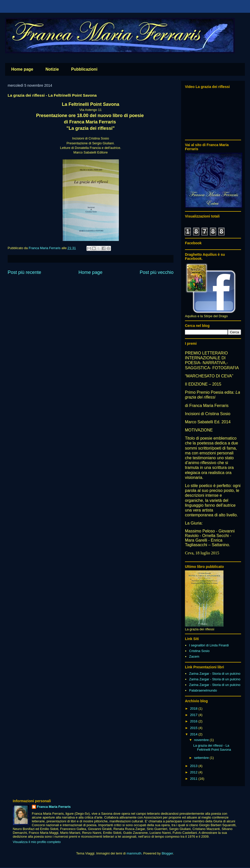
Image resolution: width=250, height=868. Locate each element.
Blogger (167, 853)
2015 (194, 728)
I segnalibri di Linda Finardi (209, 645)
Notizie (52, 69)
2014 (194, 734)
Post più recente (24, 272)
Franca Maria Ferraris (54, 807)
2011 (194, 779)
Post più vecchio (157, 272)
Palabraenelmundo (203, 690)
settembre (202, 758)
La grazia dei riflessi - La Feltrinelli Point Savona (212, 748)
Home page (22, 69)
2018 (194, 709)
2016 (194, 721)
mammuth (134, 853)
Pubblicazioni (84, 69)
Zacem (194, 656)
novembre (202, 740)
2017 (194, 715)
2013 (194, 766)
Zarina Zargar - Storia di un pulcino (215, 674)
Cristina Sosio (199, 651)
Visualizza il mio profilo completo (37, 842)
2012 (194, 772)
